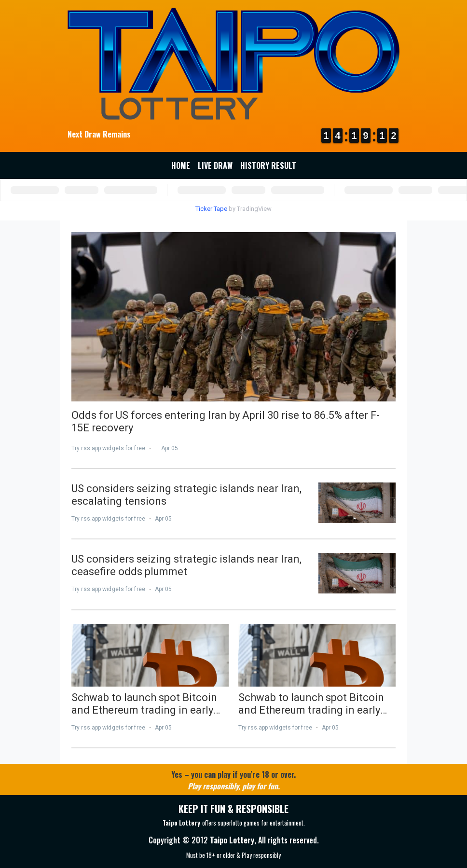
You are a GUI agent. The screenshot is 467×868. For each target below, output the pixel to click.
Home (181, 165)
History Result (268, 165)
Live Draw (215, 165)
